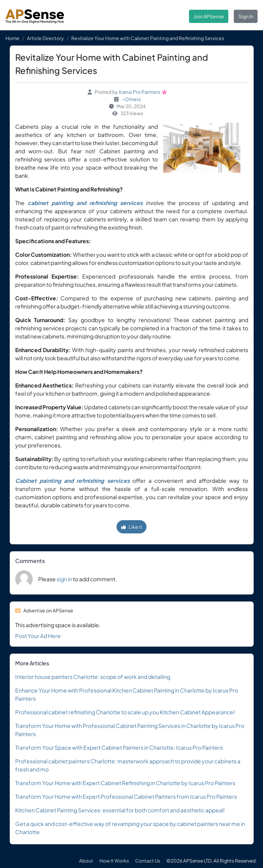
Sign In (246, 16)
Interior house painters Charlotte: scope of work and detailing (93, 677)
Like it (132, 527)
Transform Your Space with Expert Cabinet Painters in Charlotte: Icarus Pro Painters (119, 747)
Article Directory (45, 38)
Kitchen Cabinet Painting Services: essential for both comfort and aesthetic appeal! (120, 810)
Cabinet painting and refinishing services (72, 480)
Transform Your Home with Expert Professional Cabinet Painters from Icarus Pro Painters (126, 796)
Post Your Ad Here (38, 636)
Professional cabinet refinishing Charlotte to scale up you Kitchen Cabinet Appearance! (125, 712)
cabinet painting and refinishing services (85, 203)
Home (12, 38)
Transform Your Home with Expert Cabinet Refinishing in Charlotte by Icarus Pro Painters (125, 783)
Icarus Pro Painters (139, 92)
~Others (131, 99)
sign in (64, 579)
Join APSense (209, 16)
